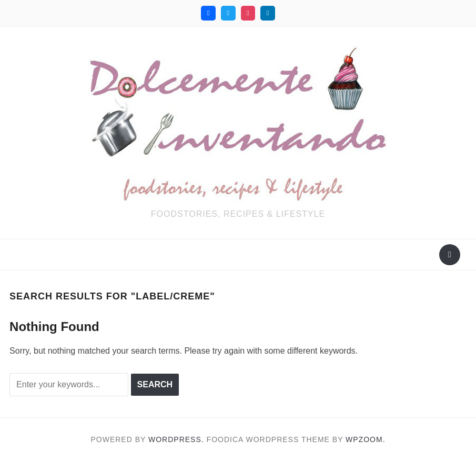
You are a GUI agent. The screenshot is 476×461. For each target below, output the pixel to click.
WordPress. (176, 439)
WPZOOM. (365, 439)
